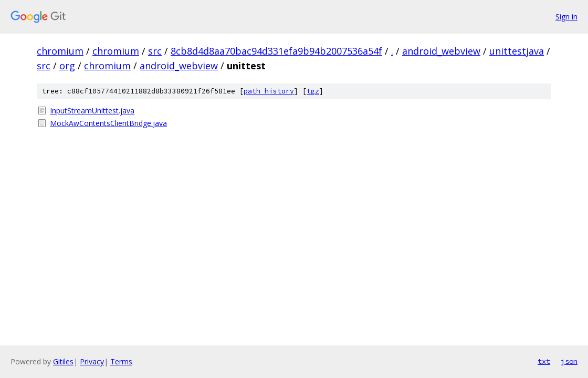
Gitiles (63, 361)
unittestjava (517, 51)
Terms (121, 361)
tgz (313, 91)
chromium (60, 51)
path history (269, 91)
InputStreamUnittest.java (92, 111)
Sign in (566, 17)
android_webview (441, 51)
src (155, 51)
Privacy (92, 361)
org (67, 66)
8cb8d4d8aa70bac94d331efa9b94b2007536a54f (276, 51)
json (569, 361)
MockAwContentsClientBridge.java (108, 123)
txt (544, 361)
